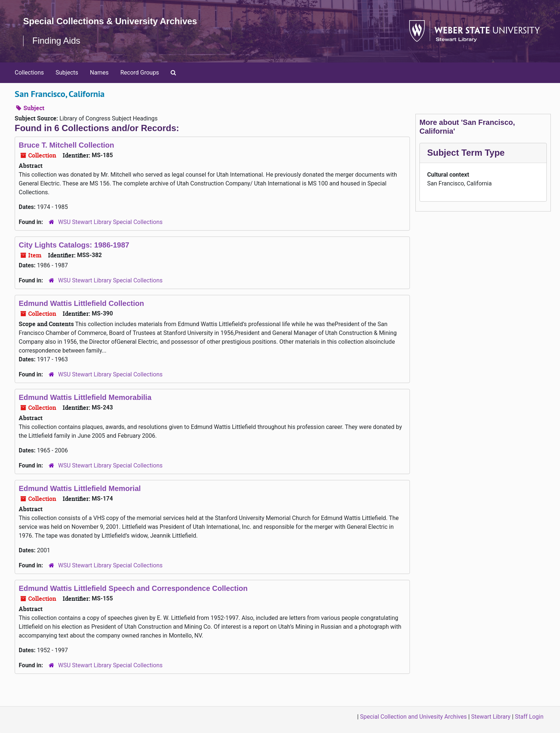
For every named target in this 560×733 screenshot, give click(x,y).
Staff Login (529, 717)
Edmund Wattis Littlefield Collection (81, 303)
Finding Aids (56, 41)
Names (99, 73)
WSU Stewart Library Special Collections (110, 222)
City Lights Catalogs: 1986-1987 (74, 245)
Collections (29, 73)
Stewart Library (491, 717)
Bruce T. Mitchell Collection (66, 145)
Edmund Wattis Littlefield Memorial (80, 488)
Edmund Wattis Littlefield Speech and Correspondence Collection (133, 588)
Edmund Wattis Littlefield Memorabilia (85, 397)
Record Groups (140, 73)
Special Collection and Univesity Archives (413, 717)
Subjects (67, 73)
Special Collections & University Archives (110, 21)
